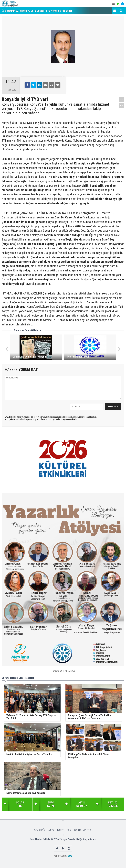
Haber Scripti (60, 856)
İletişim (60, 830)
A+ (121, 100)
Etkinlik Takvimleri (83, 830)
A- (122, 105)
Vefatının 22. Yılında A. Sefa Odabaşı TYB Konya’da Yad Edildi (38, 11)
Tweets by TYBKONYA (63, 671)
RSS (69, 830)
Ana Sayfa (40, 830)
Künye (51, 830)
